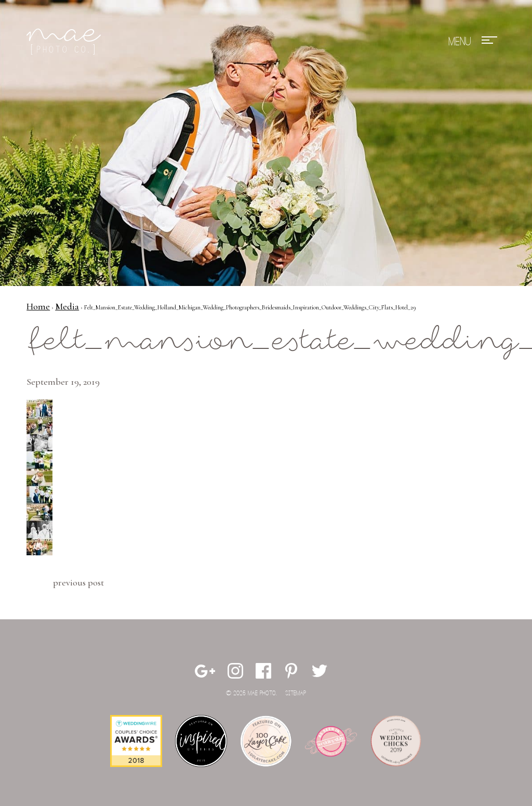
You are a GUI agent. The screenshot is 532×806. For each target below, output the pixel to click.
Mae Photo (65, 42)
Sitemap (296, 693)
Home (38, 306)
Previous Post (78, 582)
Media (67, 306)
